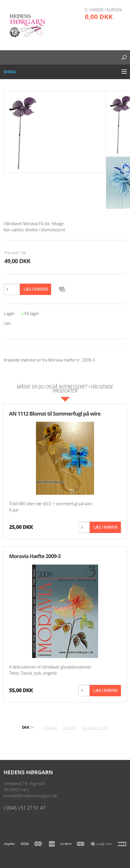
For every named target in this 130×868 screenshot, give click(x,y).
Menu (10, 72)
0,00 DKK (99, 16)
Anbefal (70, 728)
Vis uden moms (95, 728)
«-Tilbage (50, 728)
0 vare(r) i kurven (104, 10)
